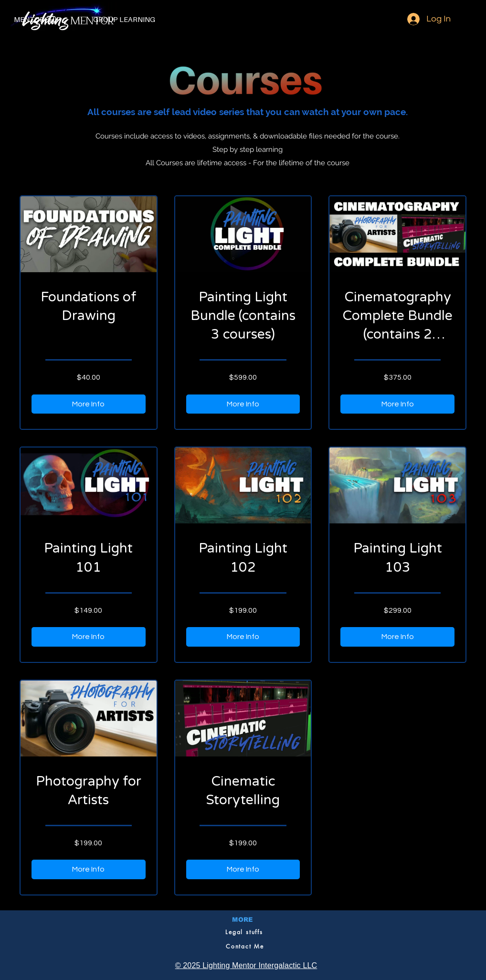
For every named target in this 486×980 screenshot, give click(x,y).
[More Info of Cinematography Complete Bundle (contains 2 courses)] (397, 404)
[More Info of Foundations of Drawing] (89, 404)
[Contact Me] (245, 947)
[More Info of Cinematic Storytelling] (243, 869)
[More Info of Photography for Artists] (89, 869)
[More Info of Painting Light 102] (243, 637)
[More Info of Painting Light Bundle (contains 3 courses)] (243, 404)
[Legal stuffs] (244, 932)
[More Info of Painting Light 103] (397, 637)
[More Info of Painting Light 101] (89, 637)
